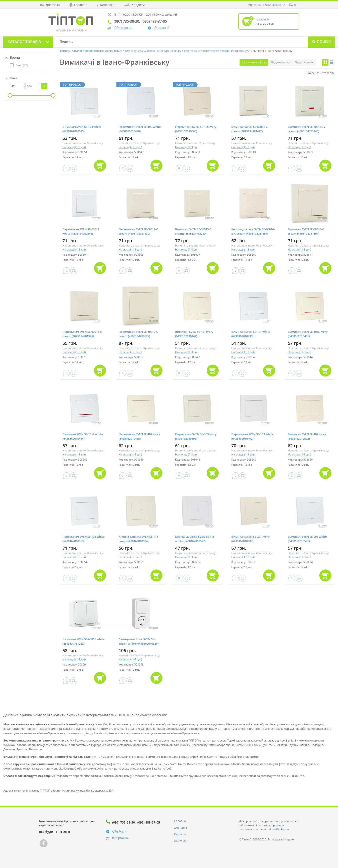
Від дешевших (280, 62)
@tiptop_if (162, 28)
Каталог (24, 42)
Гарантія (180, 834)
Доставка (181, 828)
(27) (22, 65)
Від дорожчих (304, 62)
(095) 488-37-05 (149, 822)
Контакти (181, 841)
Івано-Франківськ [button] (269, 5)
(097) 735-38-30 (124, 822)
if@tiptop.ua (120, 838)
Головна (180, 821)
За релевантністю (254, 62)
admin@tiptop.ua (278, 829)
